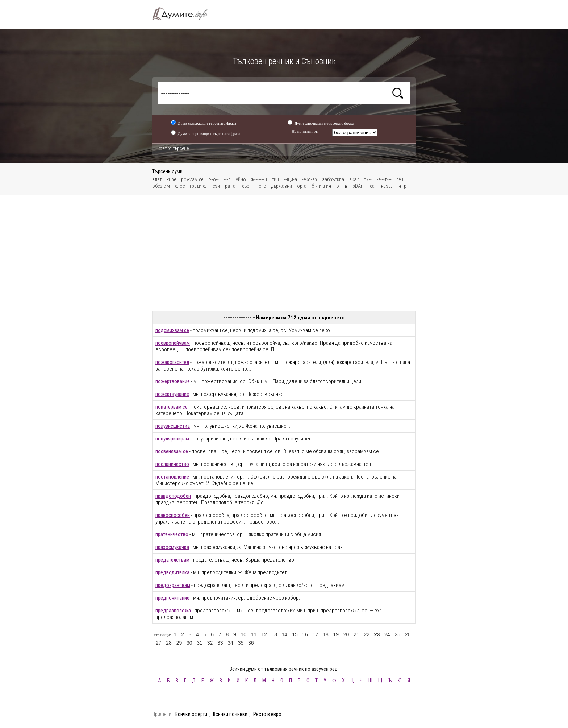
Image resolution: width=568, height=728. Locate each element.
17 (316, 634)
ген (400, 179)
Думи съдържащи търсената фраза (207, 123)
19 (336, 634)
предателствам (172, 560)
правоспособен (173, 515)
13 (274, 634)
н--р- (403, 186)
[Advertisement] (284, 253)
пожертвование (173, 381)
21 (356, 634)
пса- (372, 186)
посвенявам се (172, 451)
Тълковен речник (184, 14)
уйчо (241, 179)
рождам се (192, 179)
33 (220, 643)
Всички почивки (230, 714)
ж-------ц (259, 179)
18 (326, 634)
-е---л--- (384, 179)
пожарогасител (172, 362)
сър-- (247, 186)
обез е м (161, 186)
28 (169, 643)
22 (367, 634)
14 (285, 634)
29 (179, 643)
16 (305, 634)
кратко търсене (173, 148)
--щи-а (291, 179)
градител (199, 186)
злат (157, 179)
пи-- (368, 179)
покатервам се (172, 407)
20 (346, 634)
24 (387, 634)
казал (387, 186)
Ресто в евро (267, 714)
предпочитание (172, 598)
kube (171, 179)
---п (227, 179)
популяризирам (172, 439)
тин (275, 179)
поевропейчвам (173, 343)
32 (210, 643)
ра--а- (231, 186)
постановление (172, 477)
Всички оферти (191, 714)
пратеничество (172, 534)
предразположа (173, 611)
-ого (262, 186)
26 (408, 634)
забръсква (333, 179)
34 (230, 643)
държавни (282, 186)
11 (254, 634)
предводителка (172, 572)
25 (397, 634)
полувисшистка (173, 426)
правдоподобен (173, 496)
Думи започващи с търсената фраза (324, 123)
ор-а (302, 186)
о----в (342, 186)
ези (216, 186)
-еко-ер (310, 179)
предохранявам (173, 585)
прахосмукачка (172, 547)
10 (243, 634)
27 (159, 643)
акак (354, 179)
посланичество (172, 464)
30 (189, 643)
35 (241, 643)
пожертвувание (172, 394)
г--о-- (214, 179)
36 (251, 643)
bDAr (357, 186)
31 (200, 643)
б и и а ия (321, 186)
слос (180, 186)
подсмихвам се (172, 330)
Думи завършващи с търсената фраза (209, 133)
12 (264, 634)
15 (295, 634)
